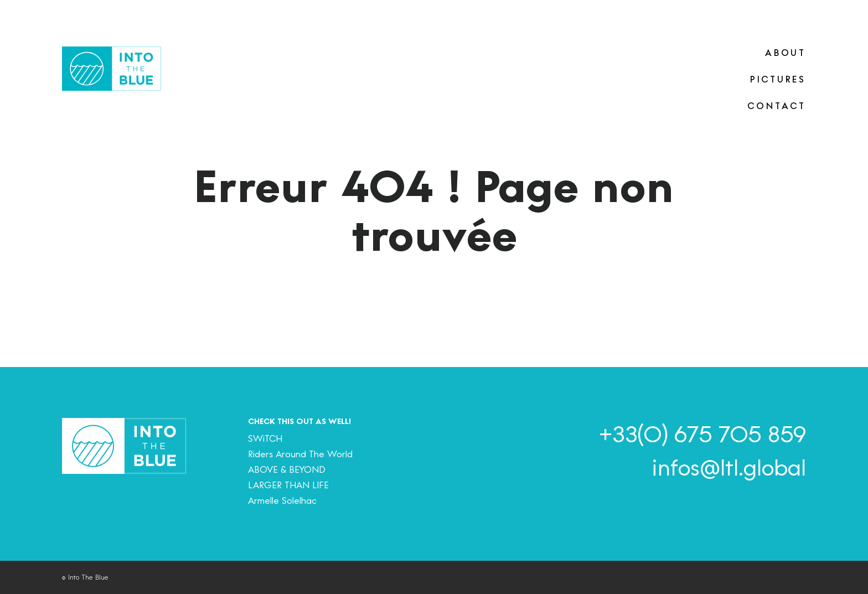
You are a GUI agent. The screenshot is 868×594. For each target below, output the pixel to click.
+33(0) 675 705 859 (702, 435)
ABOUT (786, 53)
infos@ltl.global (729, 468)
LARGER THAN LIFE (288, 485)
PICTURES (778, 79)
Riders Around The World (300, 454)
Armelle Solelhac (282, 501)
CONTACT (777, 106)
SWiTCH (265, 439)
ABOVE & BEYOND (287, 470)
